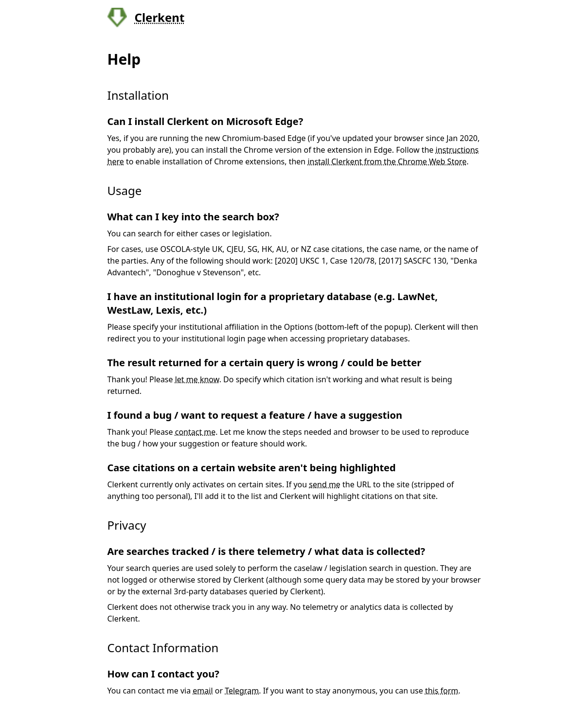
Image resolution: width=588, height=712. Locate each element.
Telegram (242, 691)
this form (442, 691)
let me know (197, 379)
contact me (196, 432)
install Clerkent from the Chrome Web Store (387, 161)
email (203, 691)
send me (325, 484)
